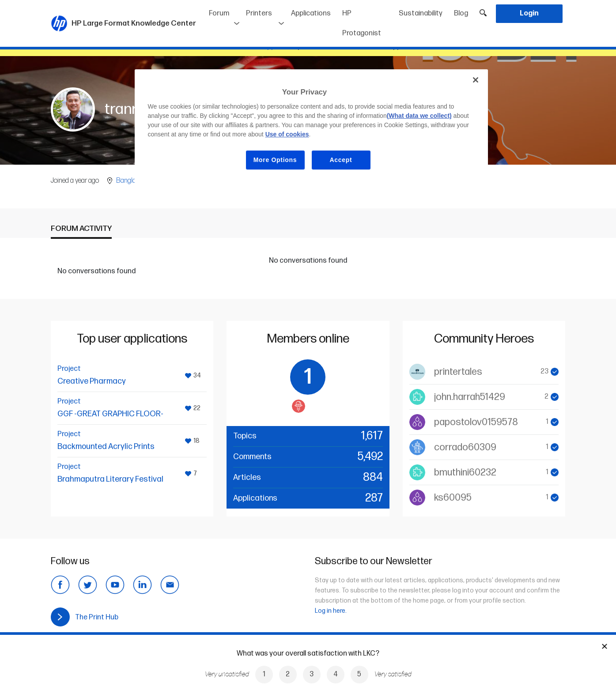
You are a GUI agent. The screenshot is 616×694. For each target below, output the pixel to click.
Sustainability (421, 13)
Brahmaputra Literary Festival (110, 479)
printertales (458, 372)
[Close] (476, 80)
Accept (341, 160)
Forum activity (81, 228)
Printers (259, 13)
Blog (461, 13)
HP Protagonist (362, 23)
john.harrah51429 (470, 397)
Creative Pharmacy (92, 381)
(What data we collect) (419, 116)
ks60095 (453, 498)
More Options (275, 160)
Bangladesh (133, 181)
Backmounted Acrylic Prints (106, 447)
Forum (219, 13)
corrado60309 (465, 447)
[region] (311, 126)
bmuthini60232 (465, 473)
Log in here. (331, 611)
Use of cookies (287, 134)
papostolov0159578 (476, 422)
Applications (311, 13)
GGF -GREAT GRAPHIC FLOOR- (110, 414)
